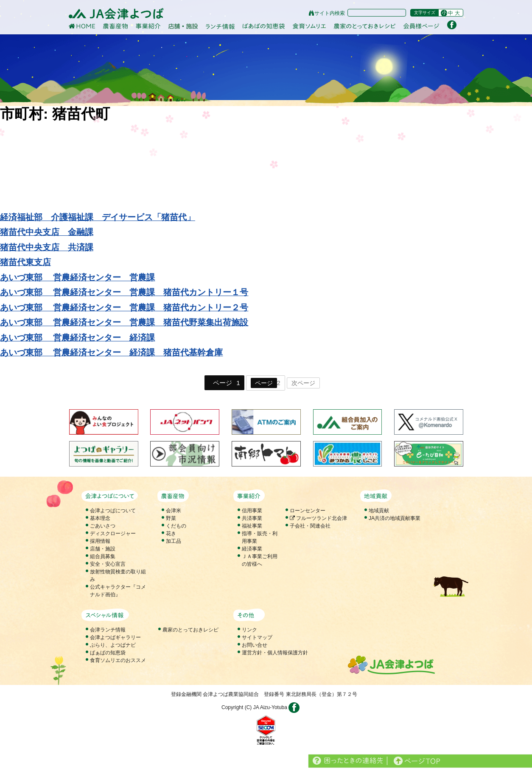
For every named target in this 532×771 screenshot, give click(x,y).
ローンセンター (308, 511)
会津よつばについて (113, 511)
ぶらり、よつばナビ (113, 645)
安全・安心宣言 (108, 564)
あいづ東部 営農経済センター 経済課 (77, 338)
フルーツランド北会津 (318, 518)
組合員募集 (103, 556)
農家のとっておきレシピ (190, 630)
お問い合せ (255, 645)
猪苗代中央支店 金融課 (47, 232)
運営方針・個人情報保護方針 (275, 653)
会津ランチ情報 (108, 630)
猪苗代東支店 (25, 262)
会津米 (174, 511)
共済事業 (252, 518)
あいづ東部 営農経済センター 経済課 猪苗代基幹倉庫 (111, 352)
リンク (249, 630)
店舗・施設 (103, 549)
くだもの (176, 526)
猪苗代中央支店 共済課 (47, 247)
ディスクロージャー (113, 534)
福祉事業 (252, 526)
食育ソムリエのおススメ (118, 660)
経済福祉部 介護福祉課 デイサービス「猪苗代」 (98, 217)
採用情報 (100, 541)
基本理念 (100, 518)
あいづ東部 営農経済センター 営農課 (77, 277)
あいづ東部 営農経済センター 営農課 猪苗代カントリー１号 (124, 292)
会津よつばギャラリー (115, 637)
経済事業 (252, 549)
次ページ (303, 383)
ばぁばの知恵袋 (108, 653)
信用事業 (252, 511)
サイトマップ (257, 637)
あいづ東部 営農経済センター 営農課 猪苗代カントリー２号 (124, 307)
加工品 (174, 541)
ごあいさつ (103, 526)
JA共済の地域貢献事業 (395, 518)
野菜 (171, 518)
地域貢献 (379, 511)
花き (171, 534)
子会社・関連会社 (310, 526)
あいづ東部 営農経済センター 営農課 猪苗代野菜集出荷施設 (124, 322)
